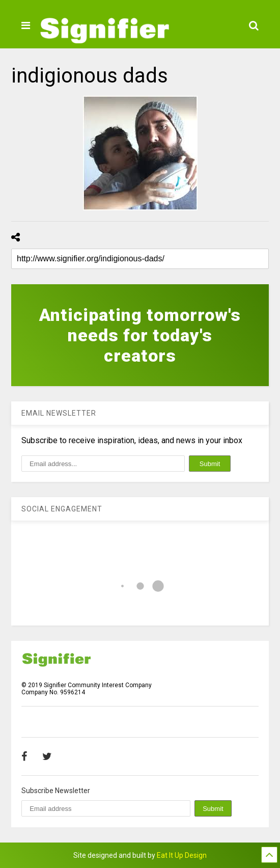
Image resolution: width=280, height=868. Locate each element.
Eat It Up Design (182, 855)
